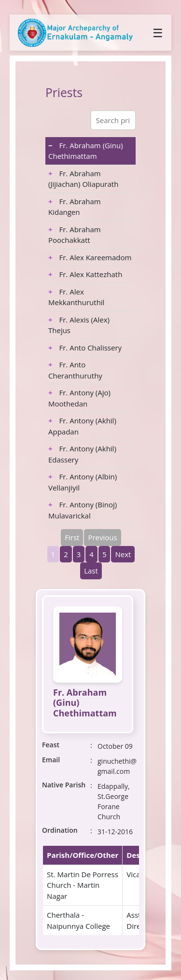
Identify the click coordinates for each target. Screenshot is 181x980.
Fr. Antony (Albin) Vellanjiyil (83, 482)
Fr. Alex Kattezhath (85, 274)
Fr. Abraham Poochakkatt (75, 235)
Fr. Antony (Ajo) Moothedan (79, 398)
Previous (102, 537)
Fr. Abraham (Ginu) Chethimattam (86, 151)
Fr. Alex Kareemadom (90, 257)
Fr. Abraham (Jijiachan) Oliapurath (83, 179)
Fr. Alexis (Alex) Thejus (79, 325)
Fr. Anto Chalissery (85, 348)
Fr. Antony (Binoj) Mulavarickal (83, 510)
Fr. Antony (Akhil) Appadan (82, 426)
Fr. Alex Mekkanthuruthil (76, 297)
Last (91, 571)
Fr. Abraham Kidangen (75, 207)
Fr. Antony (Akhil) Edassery (82, 454)
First (72, 537)
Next (123, 554)
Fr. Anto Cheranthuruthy (75, 370)
